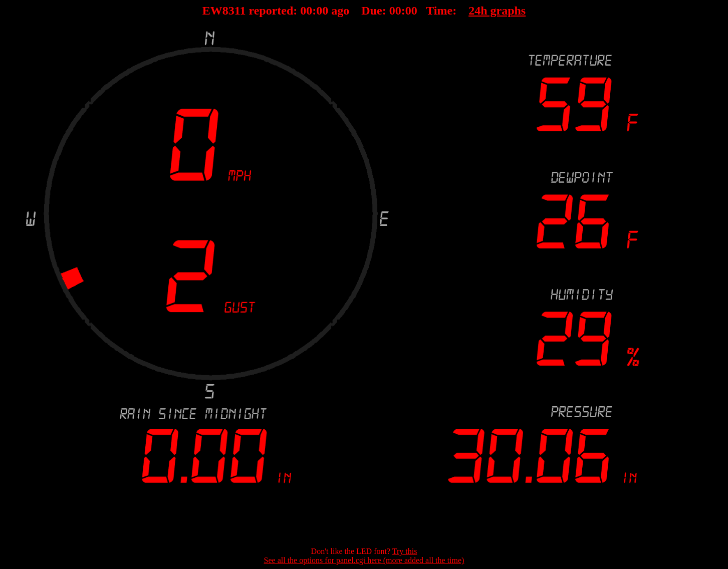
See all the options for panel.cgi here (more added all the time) (364, 560)
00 (306, 11)
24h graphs (497, 11)
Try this (405, 551)
